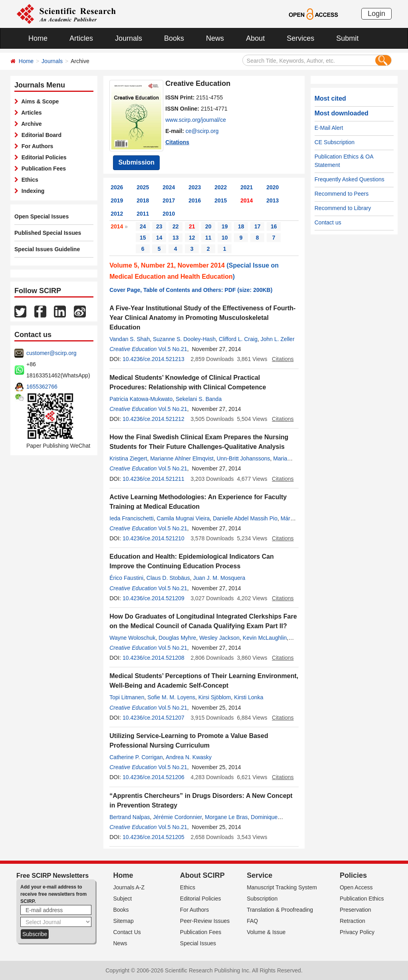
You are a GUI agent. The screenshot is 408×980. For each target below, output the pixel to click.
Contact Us (127, 932)
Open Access (356, 887)
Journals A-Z (129, 887)
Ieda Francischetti (132, 518)
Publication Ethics (362, 899)
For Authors (36, 146)
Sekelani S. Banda (199, 399)
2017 (169, 200)
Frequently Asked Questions (350, 179)
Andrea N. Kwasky (189, 757)
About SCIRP (202, 875)
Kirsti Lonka (249, 697)
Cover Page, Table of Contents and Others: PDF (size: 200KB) (191, 290)
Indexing (31, 191)
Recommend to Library (343, 208)
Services (300, 38)
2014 (247, 200)
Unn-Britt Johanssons (244, 458)
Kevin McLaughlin (265, 638)
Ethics (28, 180)
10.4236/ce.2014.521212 (153, 419)
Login (376, 14)
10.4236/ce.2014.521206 (153, 777)
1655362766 (42, 387)
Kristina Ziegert (128, 458)
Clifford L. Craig (238, 339)
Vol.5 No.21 (172, 349)
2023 (195, 187)
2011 (143, 214)
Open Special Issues (42, 216)
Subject (123, 899)
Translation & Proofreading (280, 910)
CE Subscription (335, 142)
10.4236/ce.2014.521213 (153, 359)
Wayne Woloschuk (132, 638)
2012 (117, 214)
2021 (247, 187)
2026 (117, 187)
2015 (221, 200)
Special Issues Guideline (47, 249)
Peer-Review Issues (205, 921)
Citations (177, 142)
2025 (143, 187)
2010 (169, 214)
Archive (30, 124)
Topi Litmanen (127, 697)
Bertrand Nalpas (130, 817)
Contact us (328, 222)
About (255, 38)
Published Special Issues (48, 233)
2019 (117, 200)
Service (259, 875)
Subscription (262, 899)
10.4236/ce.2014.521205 (153, 837)
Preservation (356, 910)
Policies (353, 875)
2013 (272, 200)
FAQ (252, 921)
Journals (129, 38)
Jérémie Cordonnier (177, 817)
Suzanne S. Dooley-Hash (184, 339)
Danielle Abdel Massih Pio (245, 518)
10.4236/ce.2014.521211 (153, 479)
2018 (143, 200)
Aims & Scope (39, 101)
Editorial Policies (43, 157)
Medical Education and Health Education (171, 277)
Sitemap (124, 921)
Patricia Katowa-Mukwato (141, 399)
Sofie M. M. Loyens (171, 697)
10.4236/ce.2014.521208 (153, 658)
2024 (169, 187)
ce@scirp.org (202, 131)
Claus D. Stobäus (168, 578)
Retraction (353, 921)
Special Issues (198, 943)
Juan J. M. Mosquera (219, 578)
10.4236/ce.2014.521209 (153, 598)
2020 (272, 187)
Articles (81, 38)
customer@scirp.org (51, 353)
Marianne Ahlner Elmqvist (182, 458)
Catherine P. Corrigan (136, 757)
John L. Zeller (278, 339)
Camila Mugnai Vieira (183, 518)
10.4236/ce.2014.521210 (153, 538)
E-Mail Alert (329, 128)
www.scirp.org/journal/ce (196, 120)
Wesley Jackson (219, 638)
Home (38, 38)
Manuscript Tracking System (282, 887)
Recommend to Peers (342, 194)
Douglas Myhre (177, 638)
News (215, 38)
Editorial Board (40, 135)
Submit (347, 38)
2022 (221, 187)
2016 (195, 200)
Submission (136, 162)
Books (174, 38)
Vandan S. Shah (130, 339)
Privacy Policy (357, 932)
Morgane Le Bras (226, 817)
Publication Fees (42, 169)
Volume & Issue (266, 932)
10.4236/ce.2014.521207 (153, 718)
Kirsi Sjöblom (215, 697)
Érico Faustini (126, 578)
